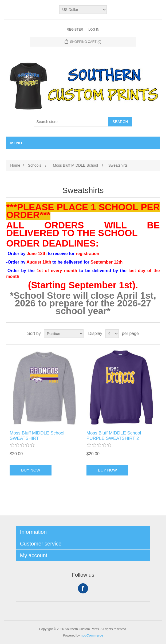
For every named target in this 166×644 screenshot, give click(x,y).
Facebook (83, 588)
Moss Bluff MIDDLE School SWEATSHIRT (37, 436)
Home (15, 165)
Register (75, 30)
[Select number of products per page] (112, 334)
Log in (94, 30)
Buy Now (31, 470)
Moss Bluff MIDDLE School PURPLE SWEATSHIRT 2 (114, 436)
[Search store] (71, 122)
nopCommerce (92, 635)
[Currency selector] (83, 10)
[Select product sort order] (64, 334)
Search (120, 122)
